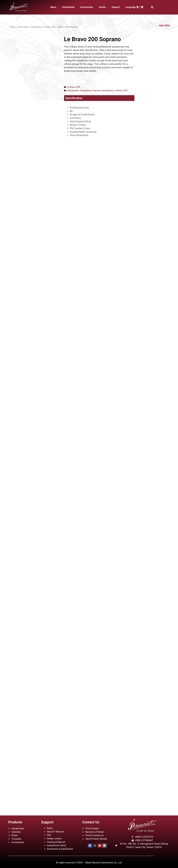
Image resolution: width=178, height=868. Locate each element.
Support (116, 7)
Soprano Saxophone (103, 91)
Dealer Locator (54, 839)
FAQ (49, 835)
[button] (152, 7)
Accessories (87, 7)
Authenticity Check (56, 845)
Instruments (68, 7)
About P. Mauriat (55, 832)
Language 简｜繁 (135, 7)
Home (13, 27)
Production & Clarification (60, 849)
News (53, 7)
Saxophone (36, 27)
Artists (102, 7)
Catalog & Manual (56, 842)
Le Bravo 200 (49, 27)
